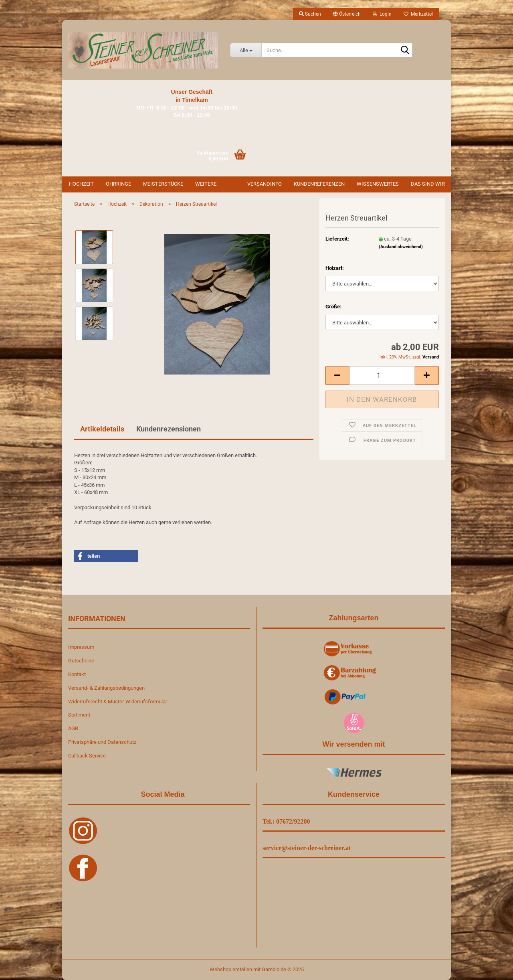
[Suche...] (246, 50)
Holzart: (335, 268)
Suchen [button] (310, 14)
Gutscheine (81, 661)
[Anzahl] (382, 376)
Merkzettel (418, 14)
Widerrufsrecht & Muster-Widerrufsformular (118, 702)
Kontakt (77, 674)
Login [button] (382, 14)
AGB (73, 728)
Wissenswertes (378, 184)
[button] (347, 14)
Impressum (81, 647)
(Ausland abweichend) (401, 247)
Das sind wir (428, 184)
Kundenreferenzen (319, 184)
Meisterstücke (163, 184)
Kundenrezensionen (169, 429)
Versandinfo (265, 184)
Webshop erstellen (231, 969)
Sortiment (79, 715)
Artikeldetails (102, 429)
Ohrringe (118, 184)
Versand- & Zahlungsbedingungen (106, 688)
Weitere (206, 184)
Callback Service (87, 756)
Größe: (333, 307)
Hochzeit (81, 184)
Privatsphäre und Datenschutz (102, 742)
